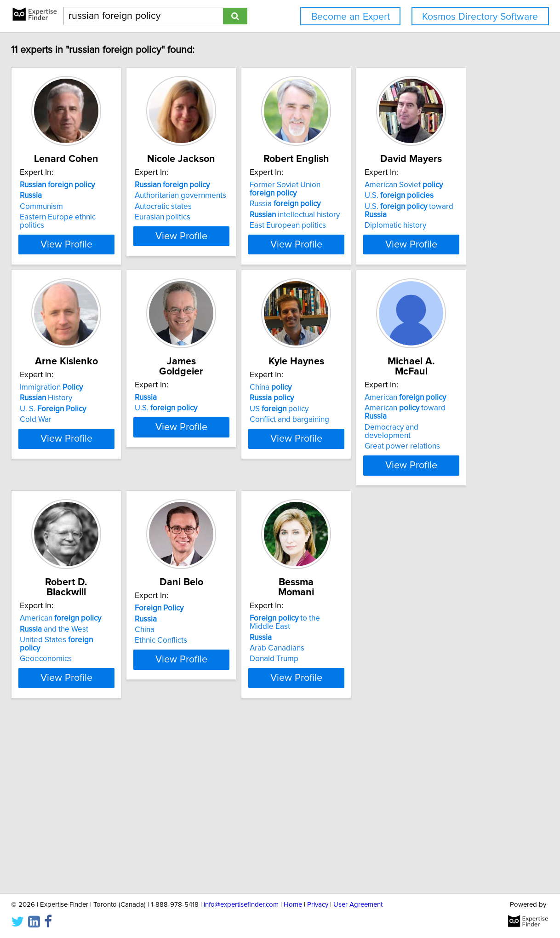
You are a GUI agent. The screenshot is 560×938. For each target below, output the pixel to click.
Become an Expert (351, 17)
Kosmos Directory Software (480, 17)
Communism (103, 207)
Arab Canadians (247, 814)
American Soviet (121, 387)
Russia (393, 204)
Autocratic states (248, 207)
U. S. (253, 409)
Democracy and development (271, 611)
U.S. (116, 398)
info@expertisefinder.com (241, 905)
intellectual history (403, 215)
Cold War (236, 420)
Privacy (318, 905)
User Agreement (358, 905)
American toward (272, 600)
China (103, 590)
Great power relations (257, 622)
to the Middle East (276, 792)
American (260, 590)
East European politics (396, 225)
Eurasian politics (248, 217)
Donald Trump (244, 824)
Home (293, 905)
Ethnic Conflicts (108, 824)
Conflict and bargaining (122, 622)
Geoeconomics (384, 622)
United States (405, 611)
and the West (392, 600)
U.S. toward (138, 409)
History (246, 398)
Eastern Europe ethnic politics (133, 217)
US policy (111, 611)
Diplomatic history (113, 420)
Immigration (251, 387)
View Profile (140, 244)
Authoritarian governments (266, 196)
